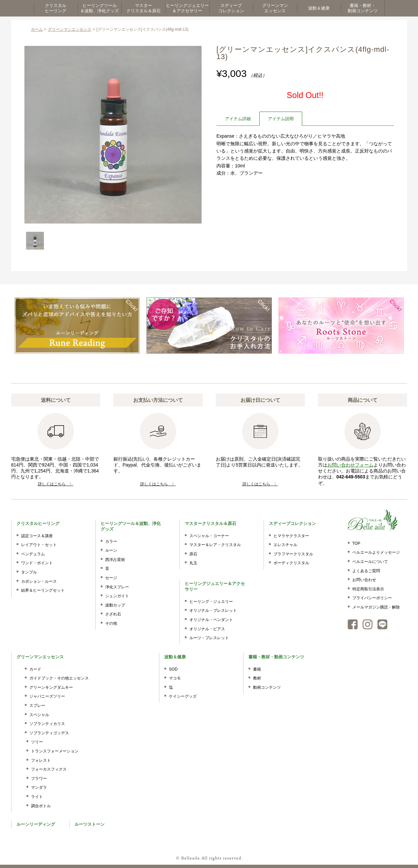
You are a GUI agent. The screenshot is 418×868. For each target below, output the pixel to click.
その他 (111, 623)
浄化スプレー (117, 587)
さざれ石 (113, 614)
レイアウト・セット (39, 545)
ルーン (111, 550)
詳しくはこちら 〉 (56, 484)
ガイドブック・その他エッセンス (59, 678)
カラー (111, 541)
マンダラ (39, 787)
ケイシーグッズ (183, 696)
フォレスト (41, 760)
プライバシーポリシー (372, 598)
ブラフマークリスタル (293, 554)
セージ (111, 578)
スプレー (37, 706)
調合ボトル (41, 806)
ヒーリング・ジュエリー (211, 602)
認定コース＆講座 (37, 536)
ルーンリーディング (36, 824)
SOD (173, 669)
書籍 (257, 669)
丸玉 (193, 563)
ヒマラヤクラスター (291, 536)
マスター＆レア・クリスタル (215, 545)
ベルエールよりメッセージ (376, 552)
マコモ (175, 678)
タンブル (29, 572)
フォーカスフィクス (49, 769)
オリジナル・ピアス (207, 629)
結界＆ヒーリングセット (43, 590)
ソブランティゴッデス (49, 733)
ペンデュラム (33, 554)
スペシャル (39, 715)
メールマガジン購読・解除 (376, 607)
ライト (37, 797)
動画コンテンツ (267, 687)
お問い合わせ (364, 580)
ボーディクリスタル (291, 563)
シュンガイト (117, 596)
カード (35, 669)
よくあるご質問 (366, 571)
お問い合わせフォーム (350, 465)
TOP (356, 543)
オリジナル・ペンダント (211, 620)
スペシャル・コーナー (209, 536)
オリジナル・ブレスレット (213, 610)
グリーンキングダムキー (51, 687)
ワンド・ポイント (37, 563)
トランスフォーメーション (55, 751)
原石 (193, 554)
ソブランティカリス (47, 724)
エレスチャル (285, 545)
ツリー (37, 742)
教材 (257, 678)
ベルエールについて (370, 562)
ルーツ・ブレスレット (209, 638)
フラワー (39, 779)
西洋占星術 (115, 560)
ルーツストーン (90, 824)
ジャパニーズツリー (47, 696)
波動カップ (115, 605)
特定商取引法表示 (368, 589)
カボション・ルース (39, 581)
